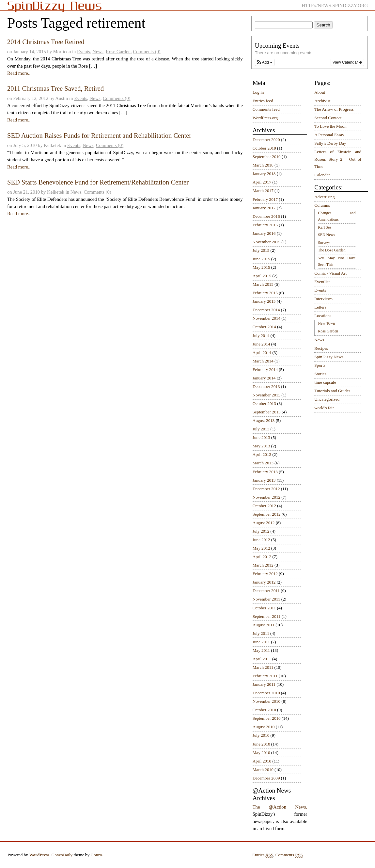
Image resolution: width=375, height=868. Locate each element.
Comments (289, 855)
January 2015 (264, 301)
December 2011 (266, 591)
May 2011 (261, 650)
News (98, 52)
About (320, 92)
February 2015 (265, 293)
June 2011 (261, 642)
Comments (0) (147, 52)
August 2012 (264, 523)
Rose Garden (118, 52)
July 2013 (261, 429)
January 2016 (264, 233)
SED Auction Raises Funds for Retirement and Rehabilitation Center (99, 136)
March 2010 (263, 770)
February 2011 (265, 676)
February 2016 (265, 225)
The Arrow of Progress (334, 109)
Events (84, 52)
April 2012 (262, 557)
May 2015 (261, 267)
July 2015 (261, 250)
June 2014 (261, 344)
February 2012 (265, 574)
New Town (326, 323)
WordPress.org (265, 118)
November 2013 (266, 395)
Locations (323, 316)
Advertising (324, 197)
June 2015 (261, 259)
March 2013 (263, 463)
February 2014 (265, 370)
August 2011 (264, 625)
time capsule (325, 382)
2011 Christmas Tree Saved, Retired (55, 88)
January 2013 (264, 480)
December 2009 (266, 778)
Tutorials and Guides (332, 391)
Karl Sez (325, 227)
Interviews (323, 299)
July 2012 (261, 531)
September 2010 (267, 718)
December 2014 (266, 310)
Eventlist (322, 282)
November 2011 (266, 599)
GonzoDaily (62, 855)
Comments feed (266, 109)
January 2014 (264, 378)
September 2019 (267, 157)
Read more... (19, 73)
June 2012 (261, 540)
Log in (258, 92)
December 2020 (266, 140)
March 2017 (263, 191)
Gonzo (96, 855)
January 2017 (264, 208)
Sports (320, 365)
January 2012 (264, 582)
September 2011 (267, 616)
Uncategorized (327, 399)
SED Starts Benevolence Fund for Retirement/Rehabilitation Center (98, 182)
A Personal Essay (329, 135)
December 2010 (266, 693)
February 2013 (265, 472)
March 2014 (263, 361)
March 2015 (263, 284)
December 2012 (266, 489)
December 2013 (266, 386)
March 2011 (263, 667)
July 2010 (261, 735)
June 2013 (261, 437)
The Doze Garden (332, 250)
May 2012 (261, 548)
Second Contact (328, 118)
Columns (322, 205)
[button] (265, 62)
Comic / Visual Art (330, 273)
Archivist (322, 101)
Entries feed (263, 101)
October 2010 (264, 710)
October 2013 (264, 403)
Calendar (322, 175)
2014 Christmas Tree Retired (46, 42)
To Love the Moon (330, 126)
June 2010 (261, 744)
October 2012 (264, 506)
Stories (320, 374)
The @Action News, (280, 807)
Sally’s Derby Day (330, 143)
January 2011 (264, 684)
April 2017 (262, 182)
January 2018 (264, 174)
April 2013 (262, 454)
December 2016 (266, 216)
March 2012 (263, 565)
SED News (326, 235)
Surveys (324, 243)
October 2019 (264, 148)
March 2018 (263, 165)
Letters (320, 307)
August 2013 (264, 420)
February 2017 (265, 199)
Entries (263, 855)
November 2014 (266, 318)
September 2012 (267, 514)
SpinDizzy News (329, 357)
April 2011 (262, 659)
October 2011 (264, 608)
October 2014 (264, 327)
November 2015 (266, 242)
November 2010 (266, 701)
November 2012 (266, 497)
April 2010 (262, 761)
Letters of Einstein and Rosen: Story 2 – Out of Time (338, 159)
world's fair (324, 408)
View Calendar (347, 62)
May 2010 (261, 753)
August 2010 (264, 727)
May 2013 (261, 446)
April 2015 (262, 276)
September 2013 (267, 412)
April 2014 (262, 353)
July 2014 (261, 336)
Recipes (321, 348)
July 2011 (261, 633)
